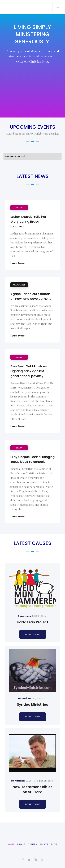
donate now (33, 634)
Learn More (18, 263)
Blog (54, 850)
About (21, 850)
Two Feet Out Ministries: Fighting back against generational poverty (29, 371)
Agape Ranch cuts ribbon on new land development (31, 296)
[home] (26, 5)
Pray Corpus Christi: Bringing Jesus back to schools (32, 459)
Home (11, 850)
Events (44, 850)
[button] (58, 7)
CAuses (32, 850)
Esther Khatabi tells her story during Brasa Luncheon (28, 221)
